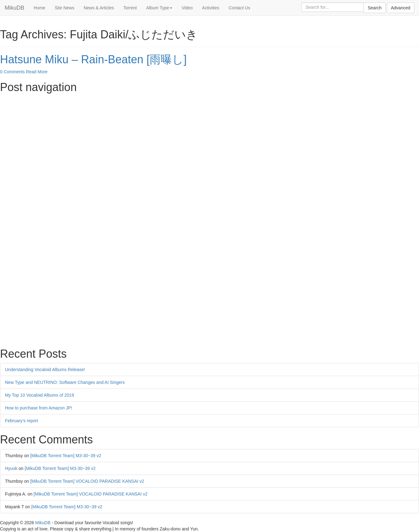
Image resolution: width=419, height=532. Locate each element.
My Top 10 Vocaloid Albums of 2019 (40, 395)
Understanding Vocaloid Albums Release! (45, 370)
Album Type (159, 8)
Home (39, 8)
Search (374, 8)
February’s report (21, 421)
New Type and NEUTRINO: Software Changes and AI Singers (65, 382)
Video (187, 8)
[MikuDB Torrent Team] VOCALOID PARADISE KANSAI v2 (87, 481)
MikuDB (14, 8)
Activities (210, 8)
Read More (37, 72)
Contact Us (239, 8)
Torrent (130, 8)
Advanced (401, 8)
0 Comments (12, 72)
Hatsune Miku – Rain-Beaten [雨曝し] (93, 59)
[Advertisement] (187, 140)
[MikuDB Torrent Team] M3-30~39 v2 (66, 456)
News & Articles (99, 8)
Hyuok (11, 468)
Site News (64, 8)
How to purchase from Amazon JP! (39, 408)
